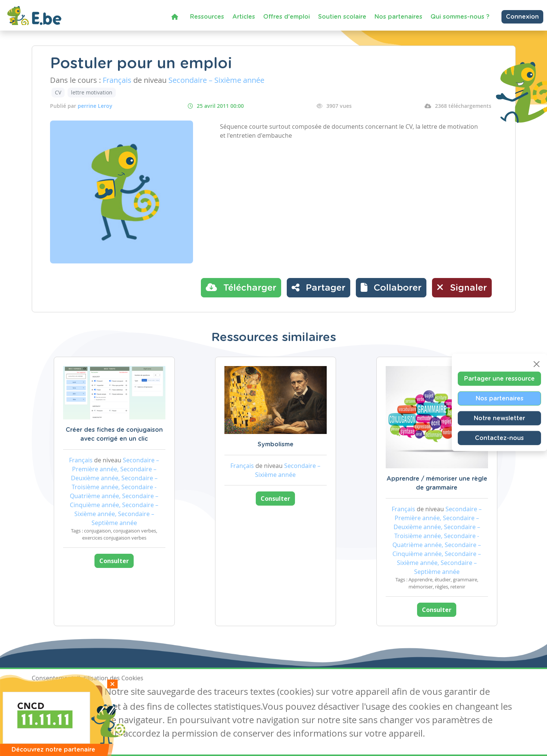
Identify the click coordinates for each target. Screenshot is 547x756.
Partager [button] (318, 287)
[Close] (537, 364)
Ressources (207, 17)
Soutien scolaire (342, 17)
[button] (391, 288)
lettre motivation (92, 92)
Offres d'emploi (287, 17)
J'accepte (49, 693)
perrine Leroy (95, 106)
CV (58, 92)
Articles (244, 17)
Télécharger (241, 287)
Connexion (522, 17)
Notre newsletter (499, 418)
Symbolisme (276, 444)
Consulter (114, 561)
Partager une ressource (499, 379)
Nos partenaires (398, 17)
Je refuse (85, 693)
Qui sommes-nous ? (460, 17)
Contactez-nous (499, 438)
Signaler (462, 287)
